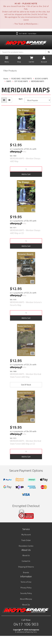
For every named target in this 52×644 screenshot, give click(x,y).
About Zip (26, 605)
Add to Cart (26, 174)
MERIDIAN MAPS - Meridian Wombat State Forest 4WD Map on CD (26, 442)
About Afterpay (26, 599)
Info (25, 152)
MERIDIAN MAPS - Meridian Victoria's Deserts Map (26, 304)
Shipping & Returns (26, 567)
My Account (26, 535)
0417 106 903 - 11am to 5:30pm (28, 34)
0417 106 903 (26, 624)
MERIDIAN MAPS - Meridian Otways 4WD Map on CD (25, 232)
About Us (26, 555)
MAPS (9, 81)
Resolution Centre (26, 546)
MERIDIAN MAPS (38, 81)
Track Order (26, 540)
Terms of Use (26, 582)
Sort (21, 99)
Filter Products (10, 71)
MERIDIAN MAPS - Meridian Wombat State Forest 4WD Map (26, 375)
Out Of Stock (26, 385)
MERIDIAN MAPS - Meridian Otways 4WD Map (25, 160)
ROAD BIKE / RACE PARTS (22, 79)
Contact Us (26, 561)
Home (6, 79)
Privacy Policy (26, 588)
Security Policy (26, 593)
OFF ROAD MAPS (21, 81)
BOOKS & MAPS (41, 79)
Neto (35, 632)
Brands (26, 572)
